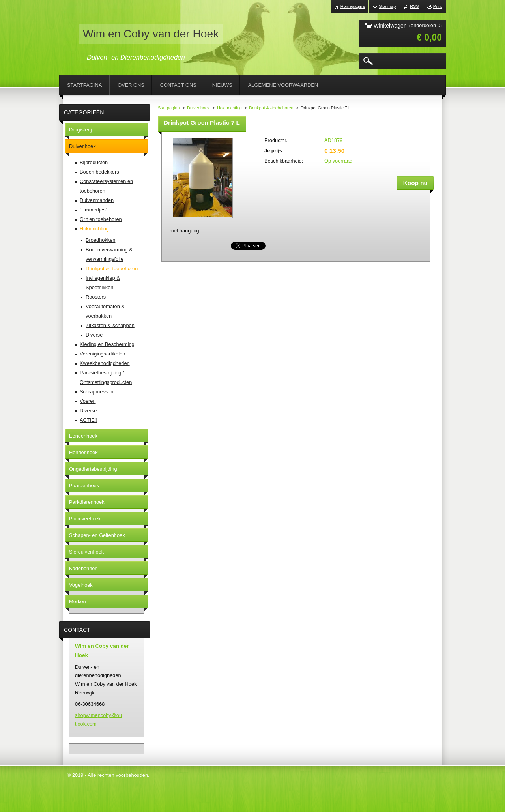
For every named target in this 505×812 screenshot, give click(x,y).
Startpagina (169, 108)
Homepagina (353, 6)
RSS (414, 6)
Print (438, 6)
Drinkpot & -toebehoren (271, 108)
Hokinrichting (229, 108)
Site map (387, 6)
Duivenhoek (198, 108)
